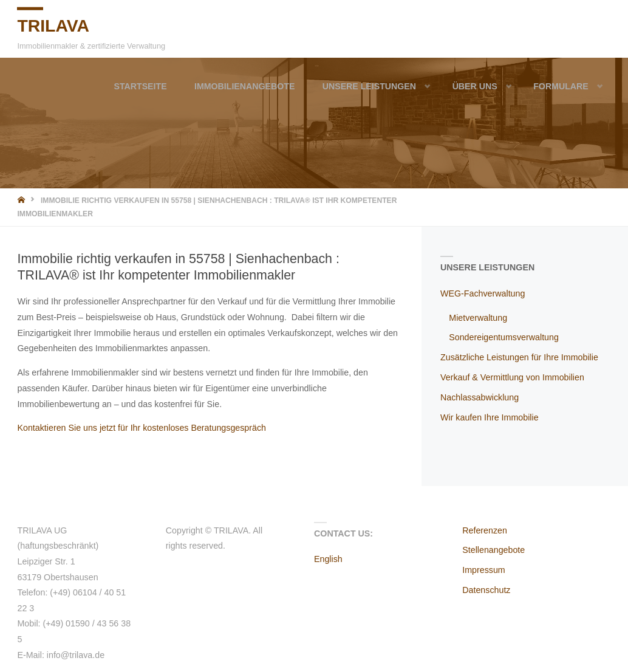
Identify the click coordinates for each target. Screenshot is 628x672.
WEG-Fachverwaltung (483, 293)
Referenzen (485, 530)
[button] (417, 86)
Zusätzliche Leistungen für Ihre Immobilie (519, 357)
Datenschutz (486, 590)
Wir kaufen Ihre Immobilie (490, 417)
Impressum (483, 570)
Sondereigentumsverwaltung (504, 337)
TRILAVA (54, 25)
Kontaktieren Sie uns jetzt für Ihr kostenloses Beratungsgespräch (142, 428)
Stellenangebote (493, 550)
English (328, 559)
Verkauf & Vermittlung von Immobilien (512, 377)
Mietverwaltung (478, 318)
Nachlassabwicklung (480, 397)
